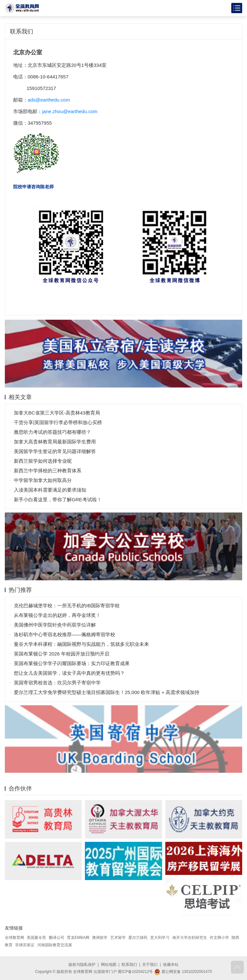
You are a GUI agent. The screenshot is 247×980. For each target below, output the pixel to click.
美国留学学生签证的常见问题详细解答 (55, 451)
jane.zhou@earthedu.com (70, 111)
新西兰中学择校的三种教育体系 (48, 471)
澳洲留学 (100, 938)
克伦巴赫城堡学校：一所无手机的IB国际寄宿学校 (67, 606)
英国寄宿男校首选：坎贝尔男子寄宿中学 (57, 683)
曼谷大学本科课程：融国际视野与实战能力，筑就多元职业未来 (81, 644)
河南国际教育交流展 (55, 945)
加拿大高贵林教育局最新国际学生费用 (55, 442)
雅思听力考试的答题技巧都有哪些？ (52, 432)
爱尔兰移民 (138, 938)
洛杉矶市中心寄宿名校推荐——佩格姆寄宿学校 (64, 634)
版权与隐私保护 (82, 965)
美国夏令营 (36, 938)
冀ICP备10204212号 (135, 972)
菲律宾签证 (25, 945)
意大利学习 (160, 938)
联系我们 (129, 965)
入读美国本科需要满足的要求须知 (50, 490)
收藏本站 (171, 965)
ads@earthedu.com (49, 100)
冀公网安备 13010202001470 (183, 972)
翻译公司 (57, 938)
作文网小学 (219, 938)
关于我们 (150, 965)
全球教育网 (14, 938)
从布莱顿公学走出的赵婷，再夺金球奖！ (57, 615)
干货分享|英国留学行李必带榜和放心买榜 (58, 422)
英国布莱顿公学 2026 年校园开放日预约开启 (62, 654)
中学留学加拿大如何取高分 (43, 480)
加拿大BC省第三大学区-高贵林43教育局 (57, 413)
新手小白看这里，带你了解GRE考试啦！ (58, 499)
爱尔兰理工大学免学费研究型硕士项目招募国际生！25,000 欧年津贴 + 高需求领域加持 (107, 692)
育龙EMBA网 (78, 938)
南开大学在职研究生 (190, 938)
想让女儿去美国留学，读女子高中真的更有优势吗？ (69, 673)
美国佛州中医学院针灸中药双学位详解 (55, 625)
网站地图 (109, 965)
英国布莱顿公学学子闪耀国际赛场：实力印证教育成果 (72, 663)
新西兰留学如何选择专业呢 (43, 461)
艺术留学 (118, 938)
